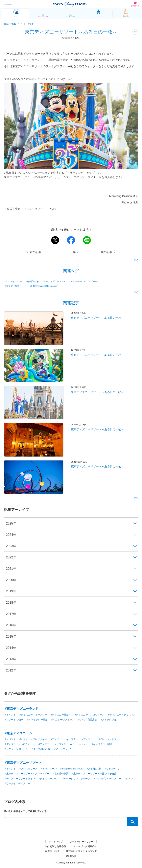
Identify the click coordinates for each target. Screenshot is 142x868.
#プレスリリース (28, 769)
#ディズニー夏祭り (61, 715)
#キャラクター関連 (37, 720)
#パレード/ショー (13, 281)
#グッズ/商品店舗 (88, 720)
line (87, 240)
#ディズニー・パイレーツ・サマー (100, 739)
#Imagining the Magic (72, 769)
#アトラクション (110, 720)
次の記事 (106, 252)
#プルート (94, 281)
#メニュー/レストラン (63, 720)
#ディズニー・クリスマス (122, 715)
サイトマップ (56, 842)
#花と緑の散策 (61, 774)
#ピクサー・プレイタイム (33, 739)
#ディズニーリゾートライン (20, 779)
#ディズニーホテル (49, 779)
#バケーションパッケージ (76, 779)
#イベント (10, 715)
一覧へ (74, 252)
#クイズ (129, 779)
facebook (71, 240)
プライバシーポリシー (82, 842)
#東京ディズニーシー (20, 733)
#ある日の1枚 (32, 281)
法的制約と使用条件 (56, 846)
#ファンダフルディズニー (107, 779)
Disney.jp (71, 856)
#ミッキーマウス (77, 281)
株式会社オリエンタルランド (82, 851)
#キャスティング (114, 769)
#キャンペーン (49, 769)
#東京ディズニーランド (54, 281)
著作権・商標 (52, 851)
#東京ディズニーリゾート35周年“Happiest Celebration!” (32, 286)
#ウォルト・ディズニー (18, 784)
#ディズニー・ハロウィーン (90, 715)
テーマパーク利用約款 (85, 846)
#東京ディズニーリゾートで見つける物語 (94, 774)
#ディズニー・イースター (33, 715)
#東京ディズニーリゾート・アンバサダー (27, 774)
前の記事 (35, 252)
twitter (55, 240)
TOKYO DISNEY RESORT (70, 4)
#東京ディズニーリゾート (23, 763)
